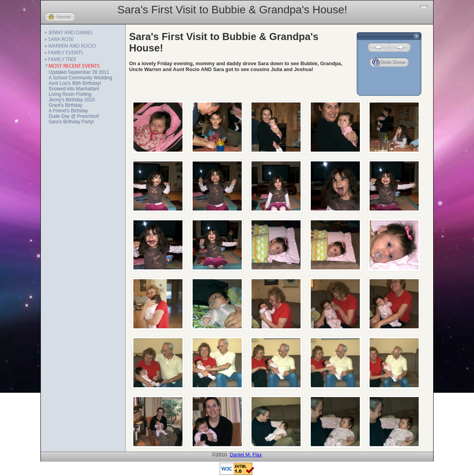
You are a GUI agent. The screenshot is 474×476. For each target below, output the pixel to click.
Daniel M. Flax (246, 455)
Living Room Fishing (70, 94)
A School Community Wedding (80, 78)
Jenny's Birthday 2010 (72, 100)
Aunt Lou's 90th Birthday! (75, 83)
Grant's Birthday (66, 105)
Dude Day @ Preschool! (74, 116)
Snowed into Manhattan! (74, 89)
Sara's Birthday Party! (71, 122)
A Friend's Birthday (68, 111)
